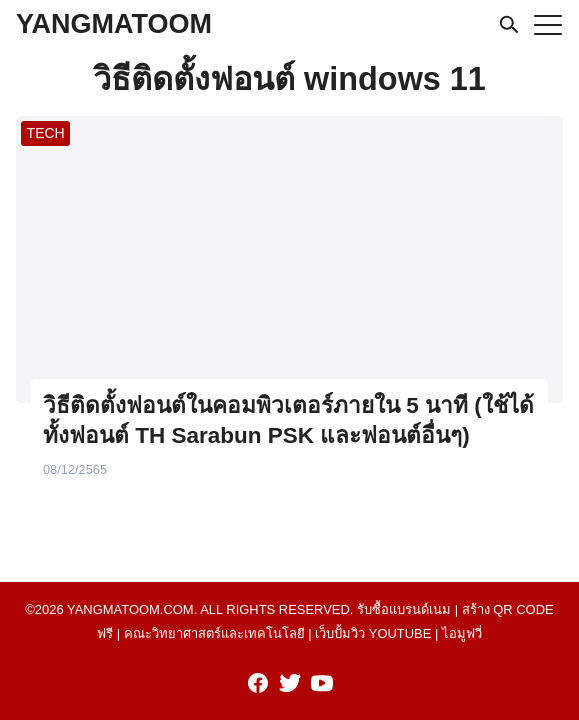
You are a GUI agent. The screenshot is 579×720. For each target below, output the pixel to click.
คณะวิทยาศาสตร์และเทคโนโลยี (214, 633)
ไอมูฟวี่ (462, 633)
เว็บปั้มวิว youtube (373, 633)
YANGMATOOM (114, 24)
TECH (46, 133)
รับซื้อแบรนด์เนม (404, 609)
